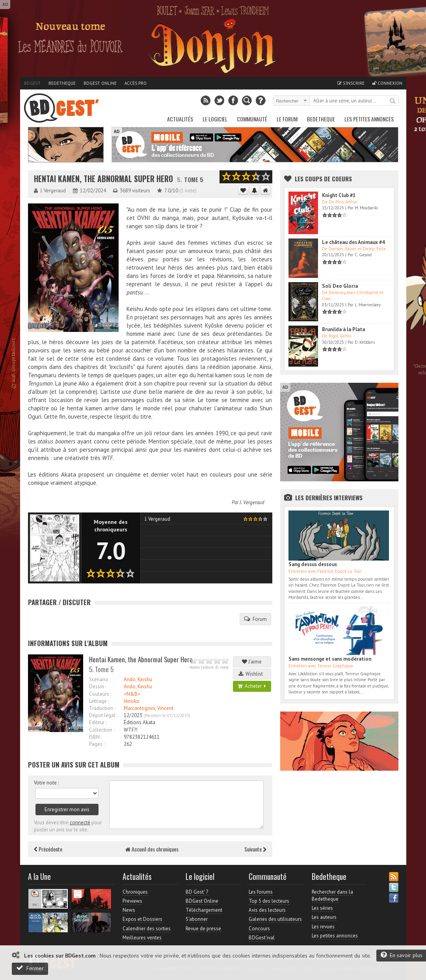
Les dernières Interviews (329, 497)
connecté (80, 823)
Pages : (97, 744)
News (129, 910)
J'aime (252, 662)
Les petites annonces (369, 119)
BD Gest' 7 (197, 892)
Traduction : (102, 708)
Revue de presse (203, 929)
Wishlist (252, 674)
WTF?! (131, 730)
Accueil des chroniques (152, 849)
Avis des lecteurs (267, 910)
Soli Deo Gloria (340, 286)
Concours (259, 929)
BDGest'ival (262, 938)
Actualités (180, 119)
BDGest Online (100, 83)
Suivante (255, 849)
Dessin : (98, 687)
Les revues (323, 927)
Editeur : (98, 722)
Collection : (102, 730)
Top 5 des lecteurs (269, 901)
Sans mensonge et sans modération (330, 659)
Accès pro (136, 83)
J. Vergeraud (252, 502)
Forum (255, 619)
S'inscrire (351, 83)
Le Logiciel (215, 119)
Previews (132, 901)
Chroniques (135, 892)
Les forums (261, 892)
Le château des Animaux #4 (353, 242)
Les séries (322, 908)
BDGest (32, 83)
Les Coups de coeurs (323, 179)
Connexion (387, 83)
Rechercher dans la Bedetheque (332, 895)
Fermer (30, 968)
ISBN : (95, 737)
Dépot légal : (103, 715)
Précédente (48, 849)
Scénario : (100, 679)
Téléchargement (204, 910)
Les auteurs (324, 917)
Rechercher (393, 101)
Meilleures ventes (142, 938)
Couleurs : (100, 694)
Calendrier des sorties (147, 929)
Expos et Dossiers (142, 919)
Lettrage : (99, 701)
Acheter (252, 686)
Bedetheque (62, 83)
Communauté (252, 119)
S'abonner (197, 919)
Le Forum (287, 119)
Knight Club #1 (339, 195)
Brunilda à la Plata (343, 329)
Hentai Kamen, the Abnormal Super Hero (103, 179)
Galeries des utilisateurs (275, 919)
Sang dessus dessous (313, 564)
